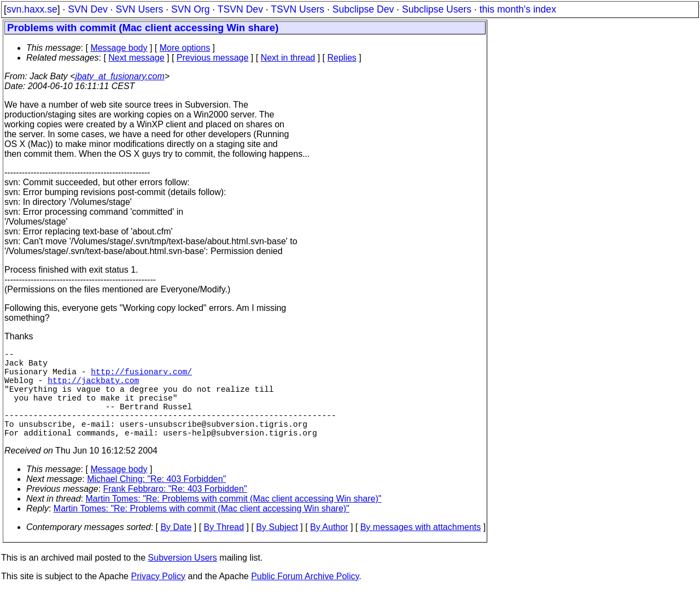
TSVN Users (297, 9)
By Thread (224, 549)
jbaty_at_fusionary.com (119, 76)
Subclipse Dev (363, 9)
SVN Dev (87, 9)
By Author (329, 549)
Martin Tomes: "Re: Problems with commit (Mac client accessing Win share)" (234, 520)
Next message (136, 58)
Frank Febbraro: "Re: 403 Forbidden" (175, 511)
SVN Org (190, 9)
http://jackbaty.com (93, 389)
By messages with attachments (421, 549)
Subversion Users (183, 579)
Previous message (213, 58)
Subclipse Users (437, 9)
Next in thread (288, 58)
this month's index (518, 9)
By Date (176, 549)
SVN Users (139, 9)
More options (185, 48)
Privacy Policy (158, 598)
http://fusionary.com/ (141, 378)
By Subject (277, 549)
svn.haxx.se (32, 9)
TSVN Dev (240, 9)
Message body (119, 48)
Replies (342, 58)
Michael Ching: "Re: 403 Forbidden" (156, 501)
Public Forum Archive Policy (305, 598)
